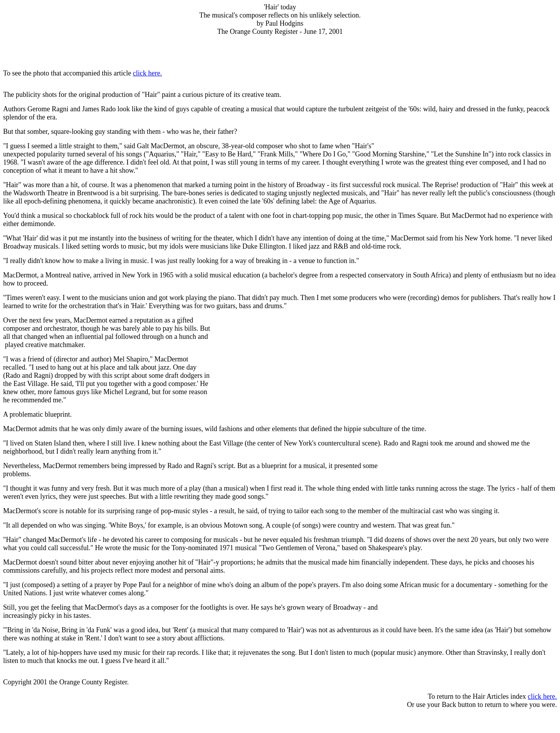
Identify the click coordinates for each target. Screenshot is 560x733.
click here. (148, 73)
